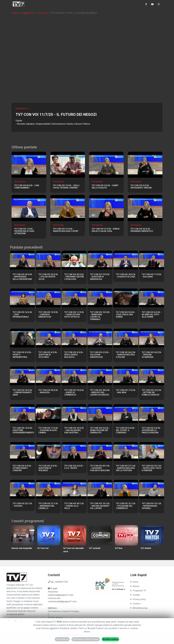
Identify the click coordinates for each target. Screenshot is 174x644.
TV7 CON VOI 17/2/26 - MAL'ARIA (126, 391)
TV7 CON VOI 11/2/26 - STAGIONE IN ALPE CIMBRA (48, 430)
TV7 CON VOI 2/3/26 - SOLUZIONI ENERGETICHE (100, 355)
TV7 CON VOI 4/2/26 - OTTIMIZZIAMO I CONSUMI (22, 468)
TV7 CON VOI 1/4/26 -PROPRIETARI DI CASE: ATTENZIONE (24, 231)
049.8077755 (62, 582)
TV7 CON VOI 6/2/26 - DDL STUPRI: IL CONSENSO (126, 430)
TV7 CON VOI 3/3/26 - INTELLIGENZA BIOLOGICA (74, 355)
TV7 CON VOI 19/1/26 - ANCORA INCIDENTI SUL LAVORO (100, 506)
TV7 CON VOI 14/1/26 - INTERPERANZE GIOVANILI (151, 506)
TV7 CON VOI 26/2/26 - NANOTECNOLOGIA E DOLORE (126, 355)
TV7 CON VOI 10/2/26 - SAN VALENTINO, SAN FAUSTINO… (74, 430)
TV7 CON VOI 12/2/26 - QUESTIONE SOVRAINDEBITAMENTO (23, 430)
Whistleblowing (139, 608)
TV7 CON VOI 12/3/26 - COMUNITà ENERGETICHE (48, 315)
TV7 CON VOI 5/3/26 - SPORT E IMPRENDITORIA (22, 355)
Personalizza (62, 639)
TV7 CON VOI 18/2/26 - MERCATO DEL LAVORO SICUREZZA (100, 393)
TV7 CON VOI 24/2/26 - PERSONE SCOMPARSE (151, 355)
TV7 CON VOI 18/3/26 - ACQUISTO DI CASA (126, 276)
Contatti (135, 595)
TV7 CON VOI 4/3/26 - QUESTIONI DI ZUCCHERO (48, 355)
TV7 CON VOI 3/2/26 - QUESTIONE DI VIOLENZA (48, 468)
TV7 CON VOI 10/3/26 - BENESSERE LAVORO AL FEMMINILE (100, 316)
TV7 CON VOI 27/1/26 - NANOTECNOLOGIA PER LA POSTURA (126, 468)
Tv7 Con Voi (42, 13)
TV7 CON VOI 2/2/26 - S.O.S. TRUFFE (74, 467)
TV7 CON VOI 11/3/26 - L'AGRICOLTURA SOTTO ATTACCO (74, 315)
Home (14, 13)
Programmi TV (138, 591)
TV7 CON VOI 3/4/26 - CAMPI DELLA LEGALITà (105, 187)
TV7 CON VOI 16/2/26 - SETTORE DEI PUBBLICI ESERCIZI (151, 393)
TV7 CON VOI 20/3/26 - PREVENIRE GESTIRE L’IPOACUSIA (74, 277)
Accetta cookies (110, 639)
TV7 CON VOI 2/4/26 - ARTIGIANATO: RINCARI (141, 187)
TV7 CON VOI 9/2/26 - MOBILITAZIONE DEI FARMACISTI (100, 430)
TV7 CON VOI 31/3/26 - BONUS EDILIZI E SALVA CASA (106, 230)
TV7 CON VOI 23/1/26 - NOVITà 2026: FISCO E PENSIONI (152, 468)
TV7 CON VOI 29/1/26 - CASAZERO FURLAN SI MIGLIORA (100, 468)
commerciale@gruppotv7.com (62, 601)
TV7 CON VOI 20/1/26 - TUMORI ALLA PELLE (74, 506)
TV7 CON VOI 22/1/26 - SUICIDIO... (22, 505)
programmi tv (22, 108)
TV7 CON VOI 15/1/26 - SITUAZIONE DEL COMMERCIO (126, 506)
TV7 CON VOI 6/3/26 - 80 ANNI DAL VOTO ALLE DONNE (152, 315)
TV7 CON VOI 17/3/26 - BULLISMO (151, 276)
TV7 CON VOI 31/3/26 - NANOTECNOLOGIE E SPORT (66, 230)
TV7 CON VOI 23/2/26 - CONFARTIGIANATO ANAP (22, 393)
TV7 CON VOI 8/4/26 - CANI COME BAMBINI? (27, 187)
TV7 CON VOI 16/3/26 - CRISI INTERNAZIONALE (22, 315)
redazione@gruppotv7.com (61, 595)
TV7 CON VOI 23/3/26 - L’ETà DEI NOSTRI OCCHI (48, 277)
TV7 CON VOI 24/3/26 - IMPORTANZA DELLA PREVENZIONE (22, 277)
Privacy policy (138, 599)
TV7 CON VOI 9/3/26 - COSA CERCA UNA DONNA (126, 315)
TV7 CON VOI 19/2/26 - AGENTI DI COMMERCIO (74, 393)
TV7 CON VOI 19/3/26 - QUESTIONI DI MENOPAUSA (100, 277)
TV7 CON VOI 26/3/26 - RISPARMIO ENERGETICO (142, 230)
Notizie (135, 586)
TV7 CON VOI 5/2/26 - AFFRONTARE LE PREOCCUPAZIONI (152, 430)
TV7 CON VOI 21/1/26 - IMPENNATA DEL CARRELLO (48, 506)
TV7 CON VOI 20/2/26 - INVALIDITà (48, 391)
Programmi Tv (27, 13)
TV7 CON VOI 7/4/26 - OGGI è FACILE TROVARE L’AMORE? (66, 187)
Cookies (135, 604)
